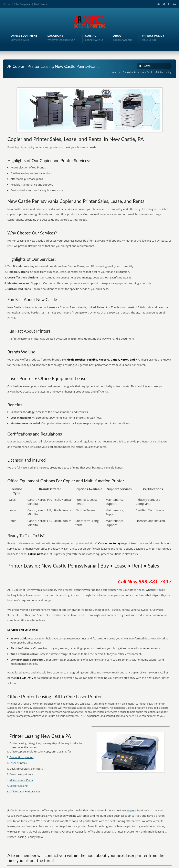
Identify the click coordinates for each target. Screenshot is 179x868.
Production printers (21, 757)
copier (131, 810)
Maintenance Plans (21, 780)
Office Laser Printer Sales (25, 791)
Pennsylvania (129, 72)
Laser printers (18, 763)
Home (114, 72)
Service (7, 4)
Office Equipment (22, 4)
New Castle (147, 72)
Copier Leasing (18, 786)
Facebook (168, 4)
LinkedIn (173, 4)
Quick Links (39, 4)
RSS (158, 4)
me (46, 4)
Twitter (163, 4)
